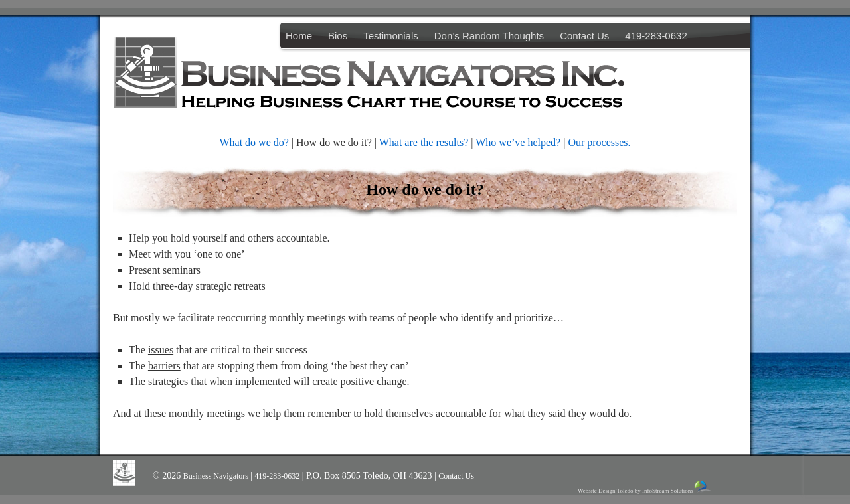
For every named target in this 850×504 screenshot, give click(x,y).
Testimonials (391, 36)
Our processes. (599, 142)
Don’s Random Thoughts (489, 36)
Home (299, 36)
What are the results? (424, 142)
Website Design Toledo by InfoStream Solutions (645, 487)
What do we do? (254, 142)
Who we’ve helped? (518, 142)
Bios (338, 36)
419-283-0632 (656, 36)
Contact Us (584, 36)
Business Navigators (217, 476)
